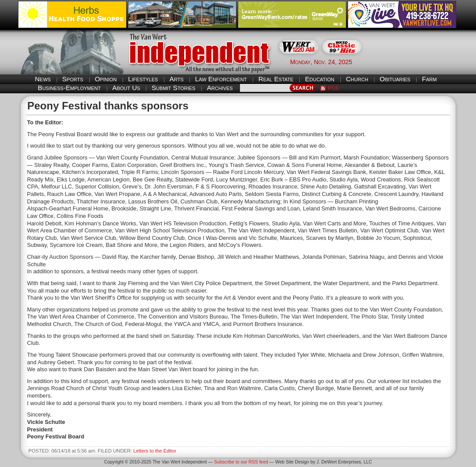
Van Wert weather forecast (414, 62)
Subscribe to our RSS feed (241, 462)
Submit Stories (173, 88)
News (43, 79)
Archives (220, 88)
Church (357, 79)
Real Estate (276, 79)
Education (320, 79)
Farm (429, 79)
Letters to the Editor (155, 451)
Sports (73, 79)
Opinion (106, 79)
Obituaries (395, 79)
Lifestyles (143, 79)
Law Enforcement (221, 79)
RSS (333, 88)
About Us (126, 88)
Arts (177, 79)
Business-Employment (69, 88)
